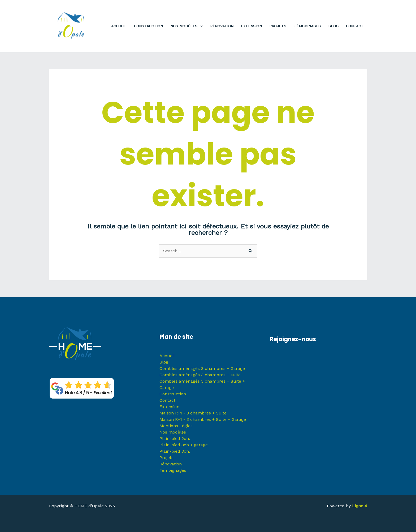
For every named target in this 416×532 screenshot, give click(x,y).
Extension (169, 407)
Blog (164, 362)
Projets (166, 458)
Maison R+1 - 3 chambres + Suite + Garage (203, 419)
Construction (173, 394)
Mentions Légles (176, 426)
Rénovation (171, 464)
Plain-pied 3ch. (175, 451)
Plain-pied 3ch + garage (184, 445)
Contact (167, 400)
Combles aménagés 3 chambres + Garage (202, 368)
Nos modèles (173, 432)
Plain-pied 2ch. (175, 438)
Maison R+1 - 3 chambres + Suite (193, 413)
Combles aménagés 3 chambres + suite (200, 375)
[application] (200, 26)
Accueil (167, 356)
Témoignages (173, 470)
